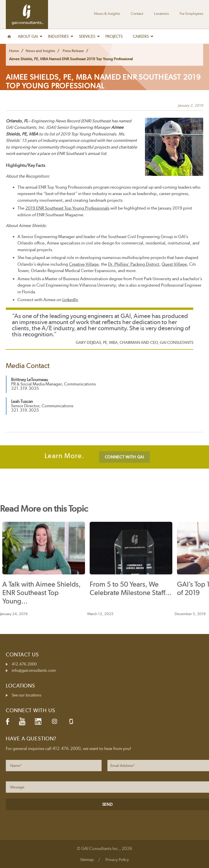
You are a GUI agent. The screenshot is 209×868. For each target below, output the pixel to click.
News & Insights (107, 14)
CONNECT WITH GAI (124, 457)
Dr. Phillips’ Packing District (134, 264)
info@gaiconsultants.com (34, 670)
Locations (161, 14)
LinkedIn (70, 300)
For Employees (191, 14)
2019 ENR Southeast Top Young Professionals (67, 208)
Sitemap (87, 860)
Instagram (54, 721)
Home (14, 51)
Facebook (8, 721)
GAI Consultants (27, 15)
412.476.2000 (24, 664)
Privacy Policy (117, 860)
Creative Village (84, 264)
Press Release (73, 51)
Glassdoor (71, 721)
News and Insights (40, 51)
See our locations (26, 695)
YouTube (22, 721)
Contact (137, 14)
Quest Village (174, 264)
